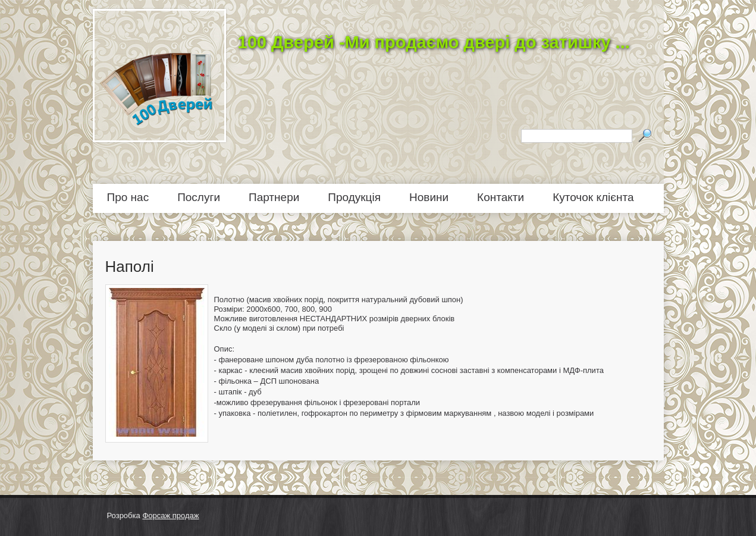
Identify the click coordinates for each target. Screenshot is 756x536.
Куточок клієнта (593, 197)
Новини (429, 197)
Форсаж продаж (170, 515)
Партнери (274, 197)
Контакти (501, 197)
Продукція (354, 197)
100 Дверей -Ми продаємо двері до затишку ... (434, 42)
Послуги (199, 197)
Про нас (128, 197)
